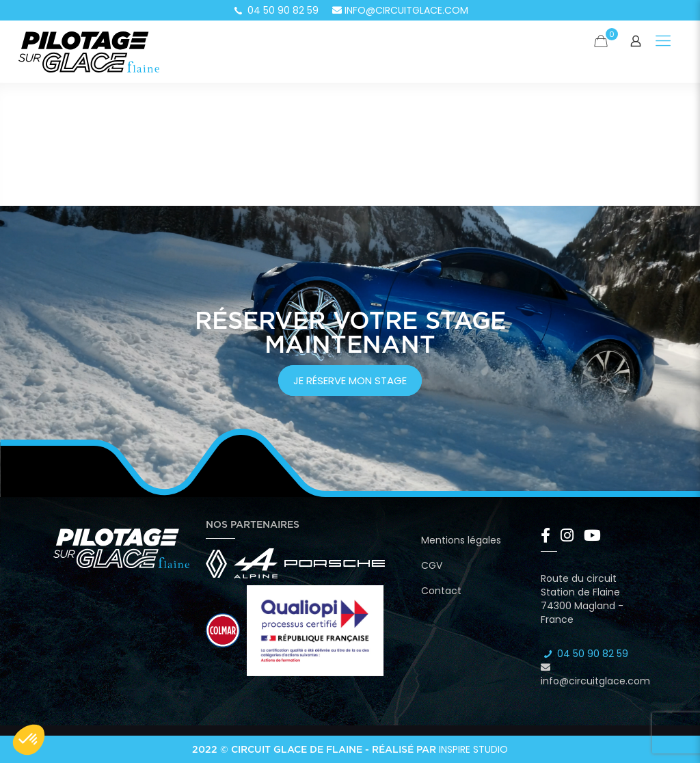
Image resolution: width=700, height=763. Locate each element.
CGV (432, 565)
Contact (441, 591)
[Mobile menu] (663, 41)
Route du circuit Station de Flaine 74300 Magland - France (582, 599)
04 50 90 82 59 (275, 10)
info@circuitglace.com (400, 10)
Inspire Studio (473, 749)
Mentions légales (461, 540)
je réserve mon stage (350, 380)
